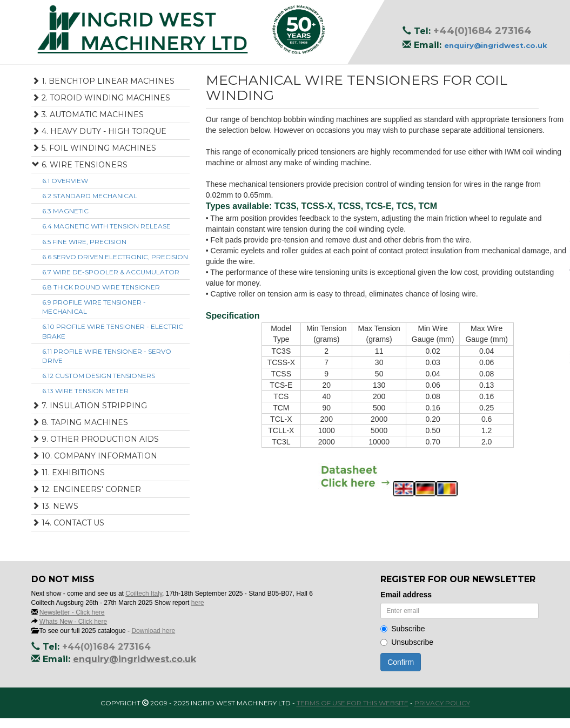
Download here (153, 631)
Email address (406, 595)
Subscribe (403, 629)
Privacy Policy (442, 703)
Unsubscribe (407, 642)
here (198, 603)
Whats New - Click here (73, 622)
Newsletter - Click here (72, 612)
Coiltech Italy (144, 594)
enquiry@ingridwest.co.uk (496, 45)
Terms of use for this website (353, 703)
